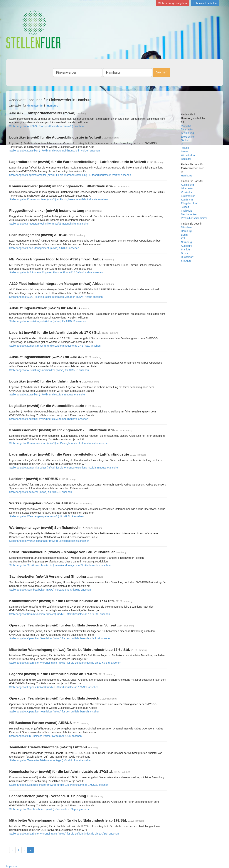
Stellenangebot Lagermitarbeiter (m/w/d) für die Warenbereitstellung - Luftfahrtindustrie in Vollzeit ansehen (70, 175)
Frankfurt (186, 250)
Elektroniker (188, 137)
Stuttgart (186, 261)
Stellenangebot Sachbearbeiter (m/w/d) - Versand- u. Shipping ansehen (50, 809)
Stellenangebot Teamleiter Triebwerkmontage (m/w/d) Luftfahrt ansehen (50, 760)
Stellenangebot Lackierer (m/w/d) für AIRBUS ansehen (41, 492)
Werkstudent (188, 155)
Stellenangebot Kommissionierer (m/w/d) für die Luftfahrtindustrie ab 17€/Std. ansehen (59, 785)
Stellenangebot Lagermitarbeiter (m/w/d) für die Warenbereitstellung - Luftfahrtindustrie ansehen (64, 468)
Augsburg (187, 246)
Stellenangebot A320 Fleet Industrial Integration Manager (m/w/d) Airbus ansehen (56, 297)
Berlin (184, 235)
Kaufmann (187, 200)
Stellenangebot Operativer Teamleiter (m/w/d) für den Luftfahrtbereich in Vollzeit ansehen (60, 638)
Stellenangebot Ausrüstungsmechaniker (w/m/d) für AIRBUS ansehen (49, 370)
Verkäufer (187, 192)
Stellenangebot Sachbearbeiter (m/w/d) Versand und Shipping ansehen (50, 590)
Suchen (162, 72)
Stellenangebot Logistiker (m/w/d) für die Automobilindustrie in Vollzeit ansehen (55, 151)
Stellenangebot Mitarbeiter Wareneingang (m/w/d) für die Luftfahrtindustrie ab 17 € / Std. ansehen (65, 663)
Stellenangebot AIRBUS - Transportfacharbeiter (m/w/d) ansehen (46, 126)
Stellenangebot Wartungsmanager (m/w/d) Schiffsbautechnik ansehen (49, 541)
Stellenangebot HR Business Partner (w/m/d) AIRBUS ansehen (45, 736)
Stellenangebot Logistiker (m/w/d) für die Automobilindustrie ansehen (49, 419)
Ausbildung (187, 133)
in (182, 144)
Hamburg (186, 176)
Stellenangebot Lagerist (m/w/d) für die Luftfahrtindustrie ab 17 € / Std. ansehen (55, 346)
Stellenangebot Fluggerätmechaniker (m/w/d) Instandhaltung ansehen (49, 224)
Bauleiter (186, 159)
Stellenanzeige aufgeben (173, 3)
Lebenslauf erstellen (205, 3)
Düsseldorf (187, 257)
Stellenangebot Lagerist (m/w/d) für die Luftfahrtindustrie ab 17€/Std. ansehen (54, 687)
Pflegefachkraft (190, 203)
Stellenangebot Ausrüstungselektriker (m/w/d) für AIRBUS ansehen (48, 321)
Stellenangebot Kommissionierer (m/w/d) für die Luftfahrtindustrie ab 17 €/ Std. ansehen (60, 614)
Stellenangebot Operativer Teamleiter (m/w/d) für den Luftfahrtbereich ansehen (54, 712)
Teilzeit (185, 148)
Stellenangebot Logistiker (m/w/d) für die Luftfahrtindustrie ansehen (48, 395)
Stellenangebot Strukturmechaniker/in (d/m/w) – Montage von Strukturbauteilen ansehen (60, 565)
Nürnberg (186, 242)
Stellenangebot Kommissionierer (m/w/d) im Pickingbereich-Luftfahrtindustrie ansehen (58, 199)
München (186, 227)
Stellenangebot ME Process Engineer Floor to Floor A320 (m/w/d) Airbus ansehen (56, 272)
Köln (184, 238)
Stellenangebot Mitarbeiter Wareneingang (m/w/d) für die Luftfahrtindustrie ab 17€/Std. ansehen (64, 834)
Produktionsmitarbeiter (194, 218)
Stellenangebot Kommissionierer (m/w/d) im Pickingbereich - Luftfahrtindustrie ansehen (59, 443)
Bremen (186, 253)
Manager (186, 126)
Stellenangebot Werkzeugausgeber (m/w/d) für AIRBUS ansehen (46, 516)
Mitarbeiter (187, 129)
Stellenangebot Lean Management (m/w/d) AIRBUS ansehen (44, 248)
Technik (185, 140)
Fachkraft (186, 211)
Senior (185, 151)
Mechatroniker (189, 214)
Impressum (13, 866)
